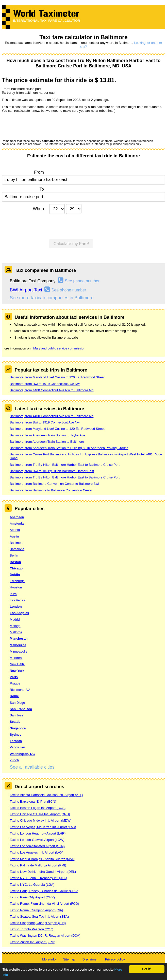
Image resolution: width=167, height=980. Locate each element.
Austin (14, 536)
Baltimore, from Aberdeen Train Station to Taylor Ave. (48, 435)
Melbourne (18, 645)
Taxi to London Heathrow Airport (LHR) (38, 833)
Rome (14, 696)
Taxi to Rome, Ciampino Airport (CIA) (37, 910)
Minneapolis (19, 651)
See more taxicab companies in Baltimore (52, 298)
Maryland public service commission (59, 348)
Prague (15, 683)
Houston (16, 587)
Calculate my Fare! (71, 244)
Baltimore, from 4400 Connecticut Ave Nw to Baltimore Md (52, 390)
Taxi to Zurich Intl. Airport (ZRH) (33, 942)
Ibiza (13, 594)
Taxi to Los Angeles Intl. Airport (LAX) (37, 852)
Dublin (15, 575)
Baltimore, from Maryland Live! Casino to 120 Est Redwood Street (57, 377)
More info (49, 959)
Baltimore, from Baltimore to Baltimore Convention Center (51, 490)
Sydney (16, 735)
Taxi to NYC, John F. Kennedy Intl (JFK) (38, 878)
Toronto (16, 741)
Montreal (16, 658)
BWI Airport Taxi (26, 290)
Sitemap (69, 959)
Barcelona (17, 549)
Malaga (15, 626)
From (39, 172)
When (38, 209)
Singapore (18, 728)
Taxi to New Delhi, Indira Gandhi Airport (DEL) (43, 872)
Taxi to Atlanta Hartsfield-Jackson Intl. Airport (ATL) (46, 795)
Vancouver (18, 747)
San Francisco (21, 709)
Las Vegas (18, 600)
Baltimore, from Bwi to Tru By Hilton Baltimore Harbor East (52, 471)
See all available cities (32, 767)
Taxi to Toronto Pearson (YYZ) (32, 929)
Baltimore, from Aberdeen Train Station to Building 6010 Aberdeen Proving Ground (69, 448)
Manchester (19, 639)
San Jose (17, 715)
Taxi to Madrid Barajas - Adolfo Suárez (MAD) (43, 859)
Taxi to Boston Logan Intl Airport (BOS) (38, 808)
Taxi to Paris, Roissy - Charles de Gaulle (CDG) (44, 891)
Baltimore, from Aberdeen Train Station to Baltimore (47, 442)
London (16, 607)
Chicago (16, 568)
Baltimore (17, 543)
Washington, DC (22, 754)
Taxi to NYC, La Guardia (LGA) (32, 885)
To (42, 189)
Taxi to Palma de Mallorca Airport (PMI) (38, 865)
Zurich (14, 760)
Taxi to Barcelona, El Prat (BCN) (33, 801)
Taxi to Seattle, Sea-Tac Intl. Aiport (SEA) (39, 917)
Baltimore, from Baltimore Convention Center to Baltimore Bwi (54, 484)
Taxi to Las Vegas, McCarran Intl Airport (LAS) (43, 827)
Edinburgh (17, 581)
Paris (14, 677)
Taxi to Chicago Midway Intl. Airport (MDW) (41, 820)
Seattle (15, 722)
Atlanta (15, 530)
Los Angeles (20, 613)
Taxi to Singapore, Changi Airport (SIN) (38, 923)
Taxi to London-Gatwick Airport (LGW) (37, 840)
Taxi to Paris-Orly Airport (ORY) (32, 897)
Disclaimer (90, 959)
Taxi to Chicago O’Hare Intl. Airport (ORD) (40, 814)
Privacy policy (115, 959)
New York (17, 671)
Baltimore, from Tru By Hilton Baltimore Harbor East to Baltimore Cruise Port (65, 465)
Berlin (14, 555)
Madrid (15, 620)
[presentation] (40, 126)
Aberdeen (17, 517)
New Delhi (17, 664)
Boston (15, 562)
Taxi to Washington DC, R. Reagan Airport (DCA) (45, 936)
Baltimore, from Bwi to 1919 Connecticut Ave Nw (45, 384)
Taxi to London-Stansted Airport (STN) (37, 846)
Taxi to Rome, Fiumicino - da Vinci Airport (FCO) (45, 904)
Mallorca (16, 632)
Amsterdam (18, 523)
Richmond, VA (20, 690)
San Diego (18, 703)
